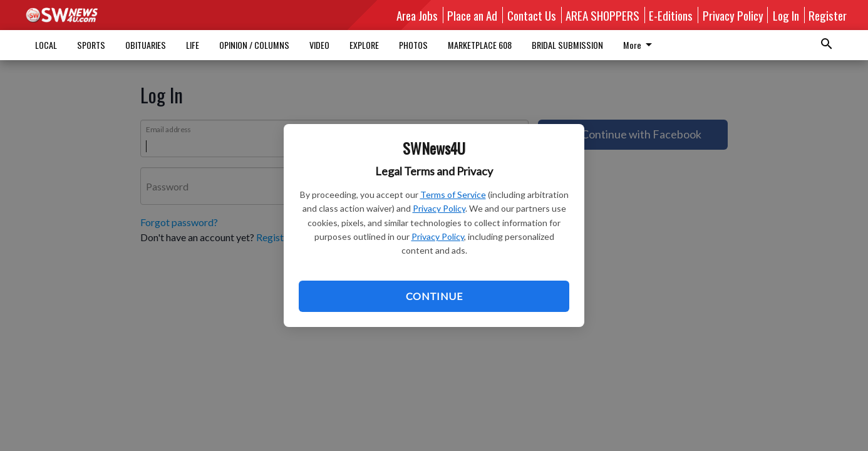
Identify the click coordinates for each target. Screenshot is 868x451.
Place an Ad (472, 15)
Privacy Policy (439, 208)
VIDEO (319, 45)
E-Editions (671, 15)
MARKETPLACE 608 (480, 45)
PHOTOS (413, 45)
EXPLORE (364, 45)
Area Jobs (417, 15)
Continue (434, 296)
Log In (786, 15)
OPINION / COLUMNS (254, 45)
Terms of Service (453, 194)
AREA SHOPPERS (602, 15)
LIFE (193, 45)
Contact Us (532, 15)
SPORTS (91, 45)
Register (828, 15)
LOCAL (46, 45)
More (548, 45)
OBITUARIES (146, 45)
